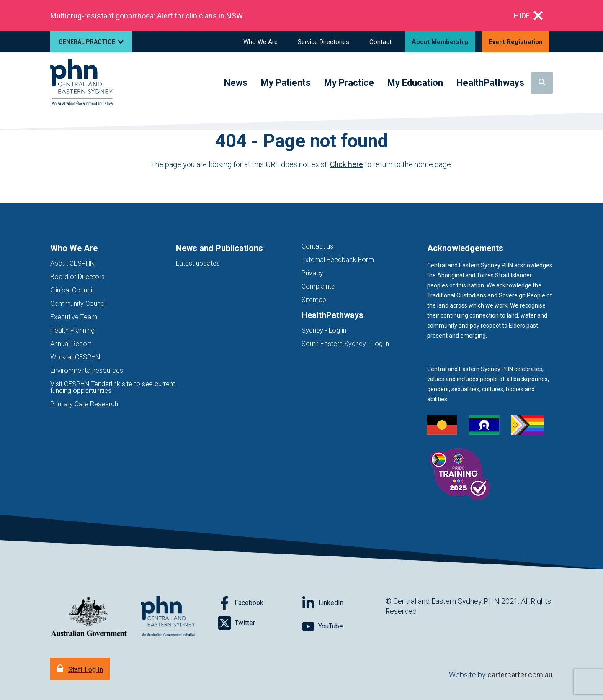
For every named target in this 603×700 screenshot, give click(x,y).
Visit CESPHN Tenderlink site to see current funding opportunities (113, 387)
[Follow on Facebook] (260, 603)
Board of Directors (77, 277)
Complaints (318, 286)
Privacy (312, 273)
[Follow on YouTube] (343, 626)
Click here (347, 164)
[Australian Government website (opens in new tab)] (89, 617)
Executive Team (74, 317)
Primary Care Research (84, 404)
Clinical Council (72, 290)
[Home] (81, 83)
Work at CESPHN (75, 357)
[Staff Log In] (80, 669)
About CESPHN (72, 263)
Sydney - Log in (324, 330)
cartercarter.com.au (520, 675)
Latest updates (198, 263)
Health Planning (72, 330)
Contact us (317, 246)
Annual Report (71, 344)
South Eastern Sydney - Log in (345, 344)
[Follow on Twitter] (260, 623)
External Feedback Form (338, 260)
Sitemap (314, 300)
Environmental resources (87, 371)
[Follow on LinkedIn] (343, 603)
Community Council (79, 304)
